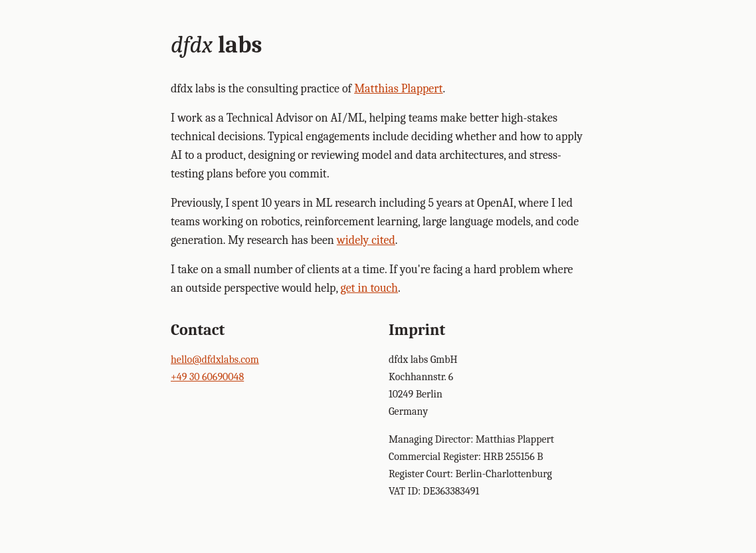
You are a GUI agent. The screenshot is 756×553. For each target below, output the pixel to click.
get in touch (370, 288)
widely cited (366, 240)
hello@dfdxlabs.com (215, 360)
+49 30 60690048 (207, 377)
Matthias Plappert (398, 89)
